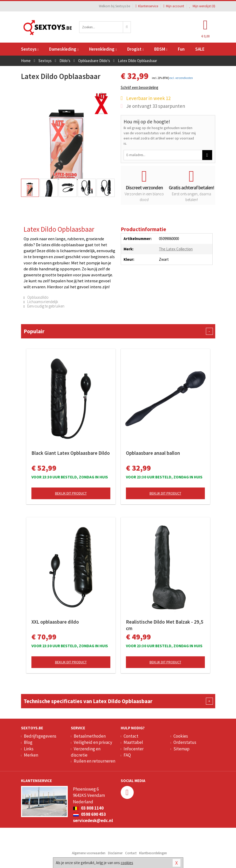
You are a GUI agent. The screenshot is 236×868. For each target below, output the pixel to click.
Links (29, 749)
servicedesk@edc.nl (93, 820)
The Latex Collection (176, 249)
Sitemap (181, 749)
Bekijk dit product (71, 493)
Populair (118, 331)
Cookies (181, 736)
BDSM (161, 49)
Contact (131, 736)
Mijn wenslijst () (202, 6)
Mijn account (174, 6)
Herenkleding (103, 49)
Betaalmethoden (90, 736)
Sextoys (30, 49)
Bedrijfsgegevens (40, 736)
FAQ (127, 755)
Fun (181, 49)
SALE (200, 49)
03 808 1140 (88, 808)
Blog (28, 742)
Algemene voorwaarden (89, 853)
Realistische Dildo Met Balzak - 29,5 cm (165, 625)
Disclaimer (115, 853)
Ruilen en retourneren (95, 761)
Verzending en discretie (86, 752)
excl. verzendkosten (181, 78)
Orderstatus (185, 742)
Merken (31, 755)
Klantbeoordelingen (153, 853)
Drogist (135, 49)
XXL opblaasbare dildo (55, 622)
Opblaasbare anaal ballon (153, 453)
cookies (127, 863)
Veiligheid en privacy (93, 742)
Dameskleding (64, 49)
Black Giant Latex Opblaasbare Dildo (71, 453)
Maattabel (133, 742)
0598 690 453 (89, 814)
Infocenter (134, 749)
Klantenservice (147, 6)
